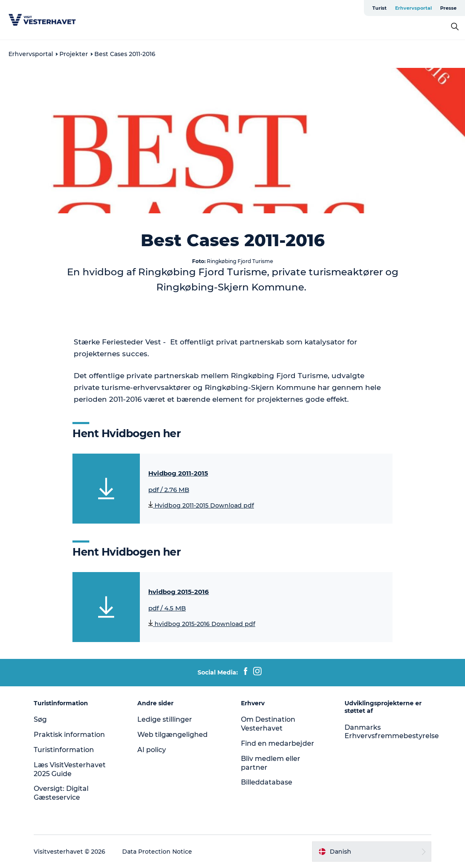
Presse (448, 8)
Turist (379, 8)
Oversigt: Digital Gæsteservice (61, 793)
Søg (40, 719)
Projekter (74, 54)
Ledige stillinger (165, 719)
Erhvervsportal (413, 8)
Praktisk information (69, 735)
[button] (372, 852)
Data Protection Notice (157, 852)
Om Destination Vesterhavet (268, 724)
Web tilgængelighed (172, 735)
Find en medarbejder (278, 743)
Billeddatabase (267, 782)
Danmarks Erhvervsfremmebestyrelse (392, 732)
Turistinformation (64, 750)
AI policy (152, 750)
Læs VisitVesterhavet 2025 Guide (70, 769)
